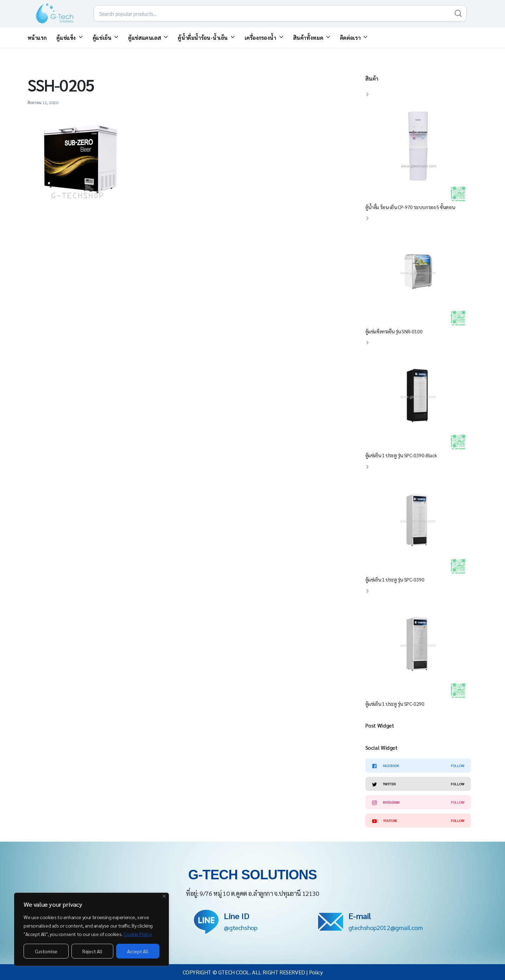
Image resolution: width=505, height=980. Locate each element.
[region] (91, 929)
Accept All (138, 951)
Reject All (92, 951)
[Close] (164, 896)
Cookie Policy (137, 934)
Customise (46, 951)
